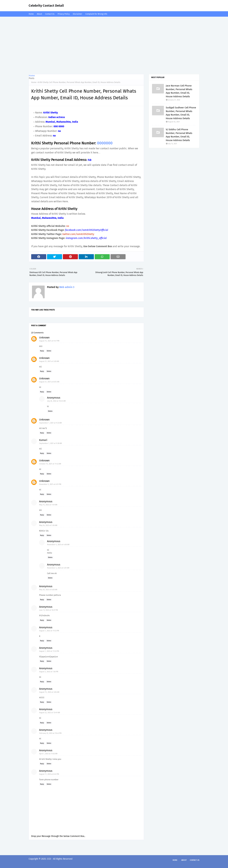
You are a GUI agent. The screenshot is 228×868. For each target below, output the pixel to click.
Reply (42, 351)
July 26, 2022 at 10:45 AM (56, 401)
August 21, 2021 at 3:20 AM (49, 361)
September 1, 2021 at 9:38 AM (51, 443)
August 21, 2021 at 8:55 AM (49, 382)
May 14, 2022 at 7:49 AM (48, 505)
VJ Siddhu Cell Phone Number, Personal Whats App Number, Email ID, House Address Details (179, 135)
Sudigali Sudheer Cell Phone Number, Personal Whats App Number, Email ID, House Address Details (181, 113)
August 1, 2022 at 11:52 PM (49, 631)
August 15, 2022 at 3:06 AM (49, 692)
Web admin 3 (66, 287)
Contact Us (50, 14)
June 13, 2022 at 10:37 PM (49, 610)
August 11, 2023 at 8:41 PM (49, 774)
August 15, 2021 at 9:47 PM (49, 341)
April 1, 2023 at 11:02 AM (48, 754)
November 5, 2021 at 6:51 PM (50, 484)
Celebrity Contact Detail (46, 6)
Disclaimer (78, 14)
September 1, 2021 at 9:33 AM (51, 423)
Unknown (44, 338)
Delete (49, 351)
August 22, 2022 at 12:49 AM (50, 713)
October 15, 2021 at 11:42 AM (50, 464)
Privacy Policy (64, 14)
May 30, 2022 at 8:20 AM (48, 590)
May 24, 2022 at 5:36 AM (48, 525)
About (39, 14)
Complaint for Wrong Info (96, 14)
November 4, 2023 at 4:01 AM (58, 568)
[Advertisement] (114, 46)
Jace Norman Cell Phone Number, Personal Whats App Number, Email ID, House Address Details (179, 91)
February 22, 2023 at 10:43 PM (50, 733)
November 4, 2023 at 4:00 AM (58, 545)
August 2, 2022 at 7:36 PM (49, 672)
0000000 (105, 143)
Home (31, 14)
